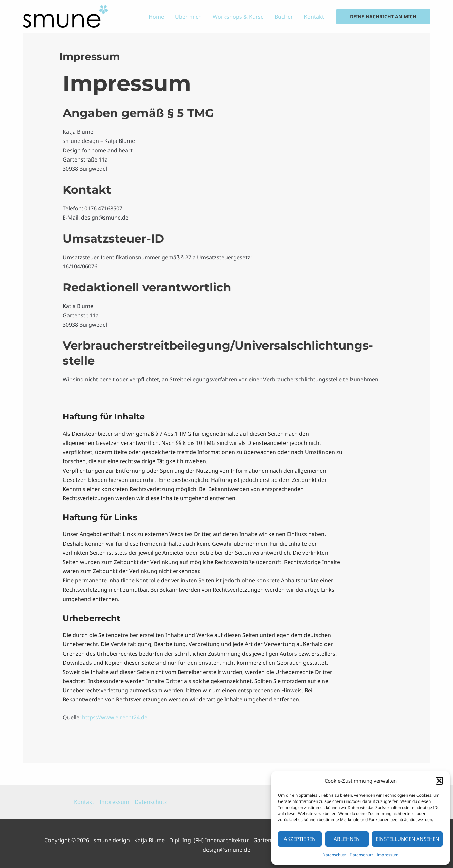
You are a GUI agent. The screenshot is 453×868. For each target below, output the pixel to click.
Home (156, 17)
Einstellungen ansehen (407, 839)
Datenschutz (334, 855)
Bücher (284, 17)
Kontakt (314, 17)
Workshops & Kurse (238, 17)
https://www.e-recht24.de (115, 717)
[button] (439, 781)
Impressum (388, 855)
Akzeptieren (300, 839)
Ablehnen (347, 839)
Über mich (188, 17)
